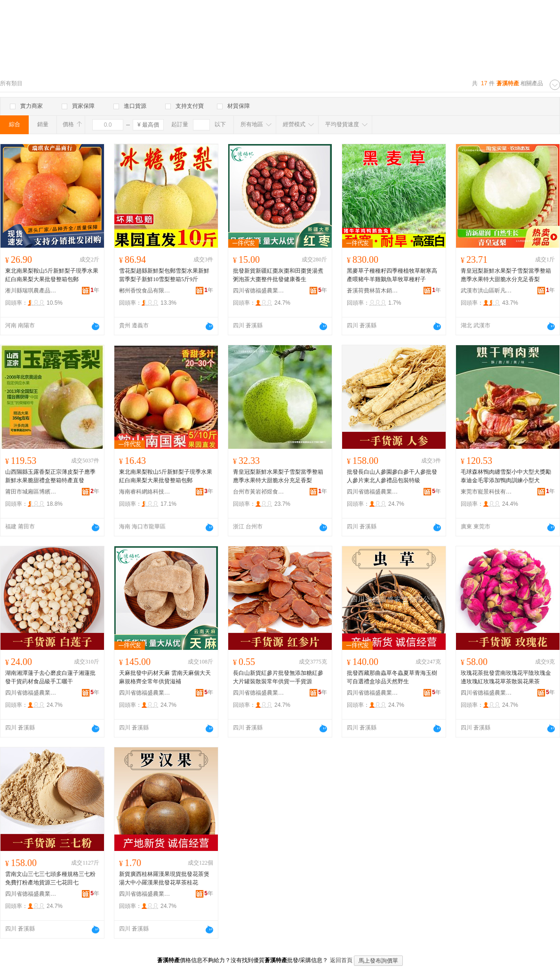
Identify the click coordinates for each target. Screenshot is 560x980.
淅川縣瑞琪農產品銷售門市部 (31, 291)
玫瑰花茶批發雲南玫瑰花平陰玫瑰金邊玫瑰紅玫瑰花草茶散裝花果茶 (506, 677)
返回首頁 (341, 960)
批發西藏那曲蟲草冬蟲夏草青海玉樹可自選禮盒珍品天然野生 (392, 677)
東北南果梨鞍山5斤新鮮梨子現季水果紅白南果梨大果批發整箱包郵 (52, 275)
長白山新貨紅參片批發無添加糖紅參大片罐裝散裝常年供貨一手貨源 (278, 677)
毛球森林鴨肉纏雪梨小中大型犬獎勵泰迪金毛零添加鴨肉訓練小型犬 (506, 476)
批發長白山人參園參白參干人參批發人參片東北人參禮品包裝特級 (392, 476)
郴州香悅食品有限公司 (145, 291)
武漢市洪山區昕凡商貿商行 (487, 291)
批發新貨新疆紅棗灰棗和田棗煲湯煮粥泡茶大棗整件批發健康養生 (278, 275)
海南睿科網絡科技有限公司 (145, 492)
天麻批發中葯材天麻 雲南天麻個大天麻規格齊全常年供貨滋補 (165, 677)
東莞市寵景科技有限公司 (487, 492)
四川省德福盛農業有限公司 (259, 291)
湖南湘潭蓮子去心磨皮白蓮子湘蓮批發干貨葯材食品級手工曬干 (50, 677)
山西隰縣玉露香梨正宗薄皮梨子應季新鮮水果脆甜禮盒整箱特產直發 (50, 476)
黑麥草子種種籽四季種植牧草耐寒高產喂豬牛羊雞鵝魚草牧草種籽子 (392, 275)
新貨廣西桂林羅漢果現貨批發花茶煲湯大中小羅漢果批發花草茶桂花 (164, 878)
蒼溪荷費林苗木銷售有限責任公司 (373, 291)
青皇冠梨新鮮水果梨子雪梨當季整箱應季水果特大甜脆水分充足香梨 (506, 275)
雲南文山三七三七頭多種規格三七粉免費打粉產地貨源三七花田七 (50, 878)
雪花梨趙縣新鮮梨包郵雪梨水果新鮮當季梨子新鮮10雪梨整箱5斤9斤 (164, 275)
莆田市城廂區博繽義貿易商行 (31, 492)
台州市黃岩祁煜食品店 (259, 492)
